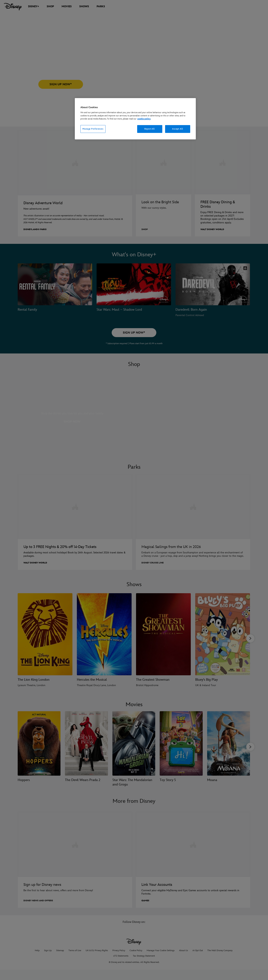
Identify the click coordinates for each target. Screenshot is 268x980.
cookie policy (144, 119)
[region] (135, 119)
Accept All (178, 129)
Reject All (150, 129)
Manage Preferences (93, 129)
